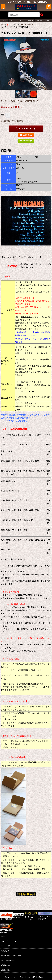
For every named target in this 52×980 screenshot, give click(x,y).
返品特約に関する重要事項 (12, 121)
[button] (3, 7)
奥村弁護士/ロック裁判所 (7, 929)
